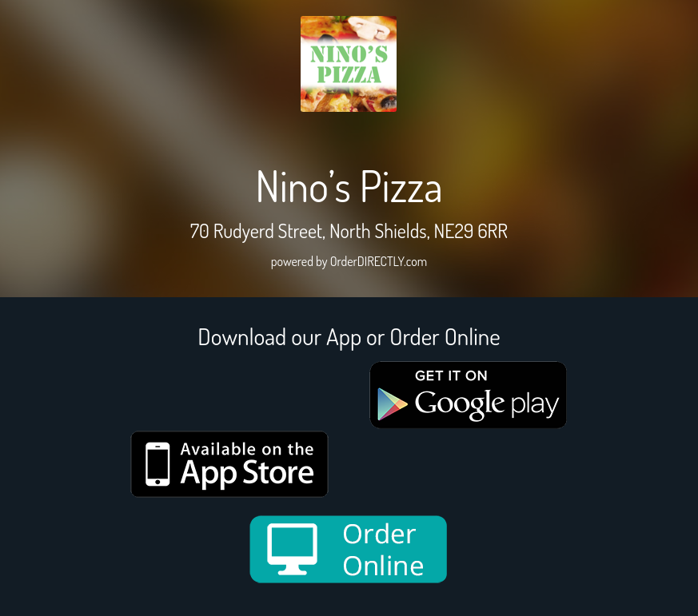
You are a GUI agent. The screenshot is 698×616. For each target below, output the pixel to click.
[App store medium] (229, 464)
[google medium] (469, 395)
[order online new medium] (349, 549)
